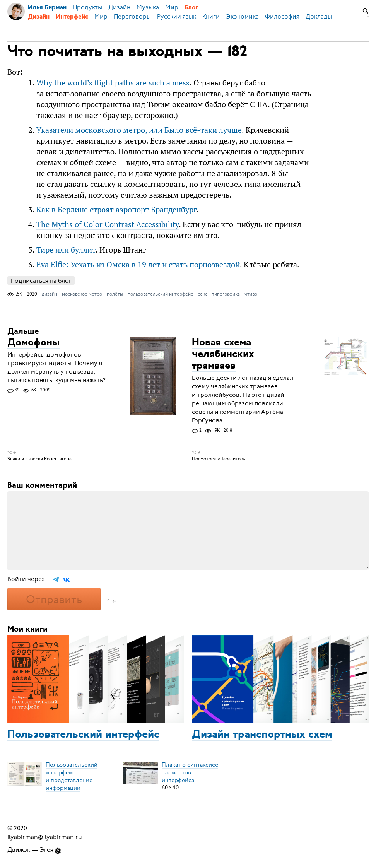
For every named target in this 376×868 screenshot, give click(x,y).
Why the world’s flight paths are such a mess (113, 83)
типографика (226, 294)
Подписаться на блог (41, 281)
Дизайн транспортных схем (262, 735)
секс (203, 294)
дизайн (50, 294)
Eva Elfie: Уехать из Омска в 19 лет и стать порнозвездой (138, 264)
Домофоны (33, 343)
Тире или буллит (66, 250)
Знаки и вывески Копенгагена (39, 459)
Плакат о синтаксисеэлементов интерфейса (190, 772)
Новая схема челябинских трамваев (223, 355)
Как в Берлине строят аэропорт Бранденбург (116, 209)
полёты (115, 294)
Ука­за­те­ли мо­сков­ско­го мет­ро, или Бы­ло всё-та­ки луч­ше (139, 130)
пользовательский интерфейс (160, 294)
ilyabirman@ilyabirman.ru (45, 837)
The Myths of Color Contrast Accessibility (108, 224)
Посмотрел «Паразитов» (218, 459)
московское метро (82, 294)
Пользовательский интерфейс (83, 735)
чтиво (251, 294)
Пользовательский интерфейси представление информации (72, 776)
